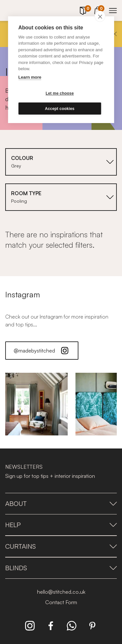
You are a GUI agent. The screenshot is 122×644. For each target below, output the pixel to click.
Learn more (30, 77)
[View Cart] (98, 9)
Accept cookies (60, 109)
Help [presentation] (61, 525)
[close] (100, 16)
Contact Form (61, 602)
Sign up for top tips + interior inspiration (50, 476)
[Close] (115, 34)
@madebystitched (42, 351)
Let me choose (60, 93)
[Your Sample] (83, 11)
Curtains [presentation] (61, 546)
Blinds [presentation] (61, 568)
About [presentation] (61, 503)
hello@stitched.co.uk (61, 592)
